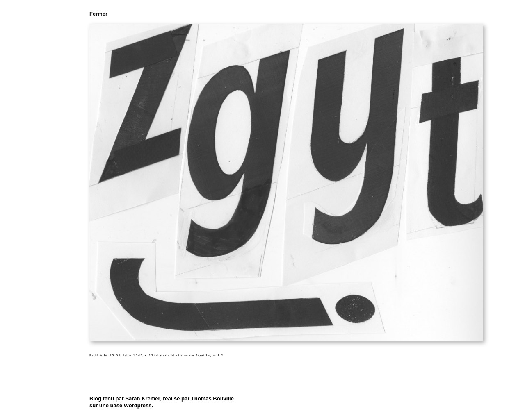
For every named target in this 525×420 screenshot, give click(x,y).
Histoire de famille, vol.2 (197, 355)
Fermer (98, 14)
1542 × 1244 (146, 355)
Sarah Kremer (143, 398)
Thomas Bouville (212, 398)
